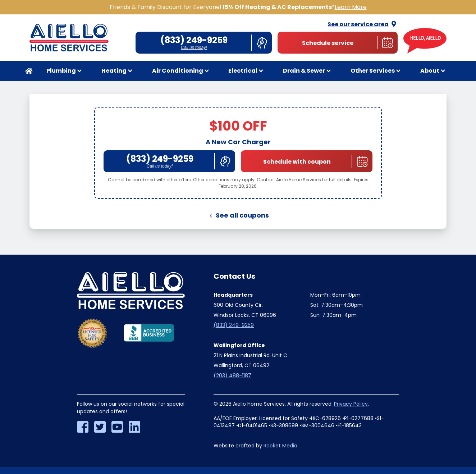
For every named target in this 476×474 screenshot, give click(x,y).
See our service (363, 24)
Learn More (351, 7)
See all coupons (238, 215)
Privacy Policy (351, 404)
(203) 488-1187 (232, 375)
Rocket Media (280, 446)
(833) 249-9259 (234, 325)
